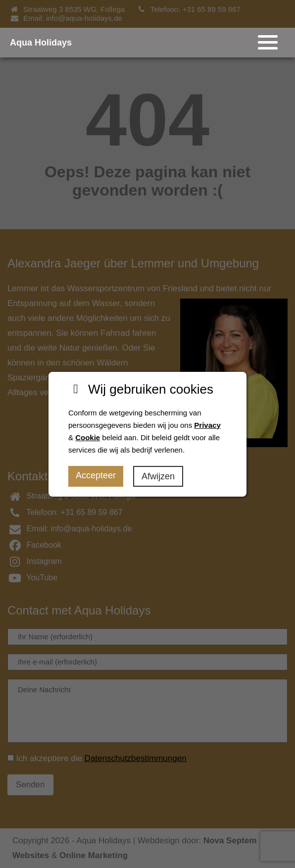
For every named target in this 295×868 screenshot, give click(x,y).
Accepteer (96, 475)
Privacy (207, 425)
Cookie (88, 437)
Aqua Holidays (41, 43)
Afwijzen (158, 476)
